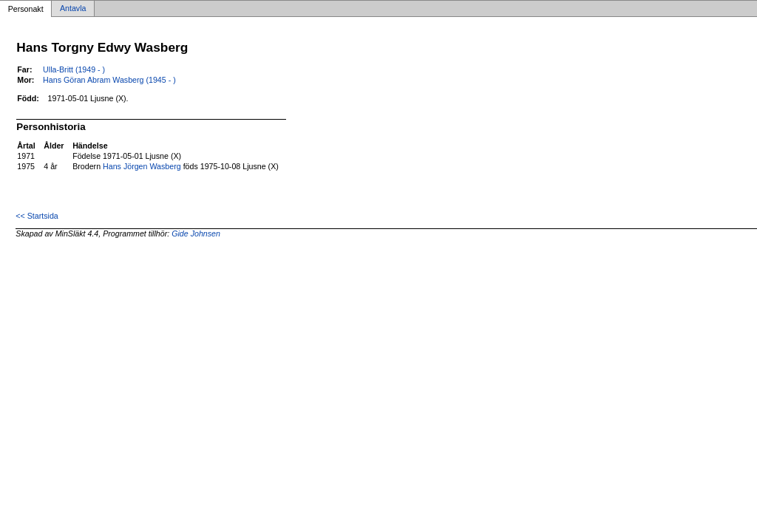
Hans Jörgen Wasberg (142, 166)
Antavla (73, 9)
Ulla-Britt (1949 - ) (74, 69)
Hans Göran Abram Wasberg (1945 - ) (109, 80)
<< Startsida (37, 216)
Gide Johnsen (196, 233)
